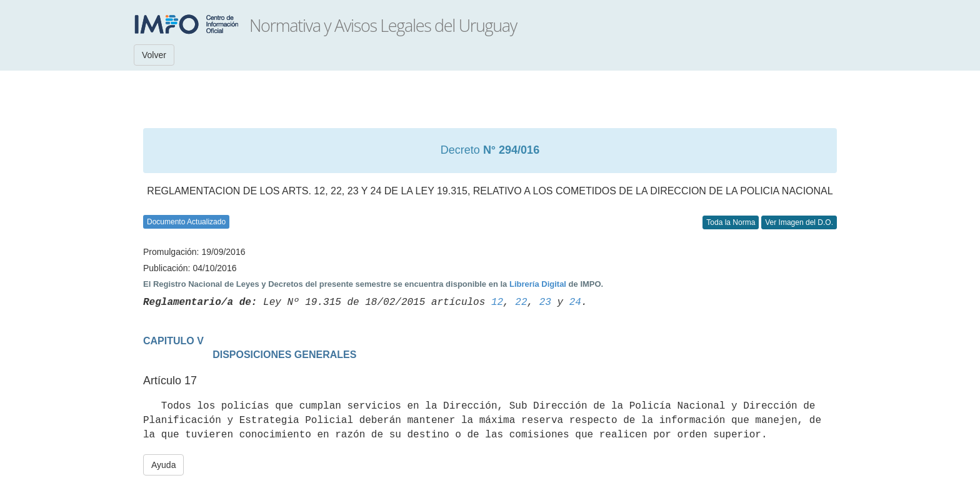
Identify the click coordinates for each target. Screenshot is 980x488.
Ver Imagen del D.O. (799, 222)
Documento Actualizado (186, 222)
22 (521, 302)
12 (497, 302)
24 (575, 302)
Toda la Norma (731, 222)
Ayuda (163, 465)
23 (545, 302)
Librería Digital (538, 284)
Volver (154, 55)
